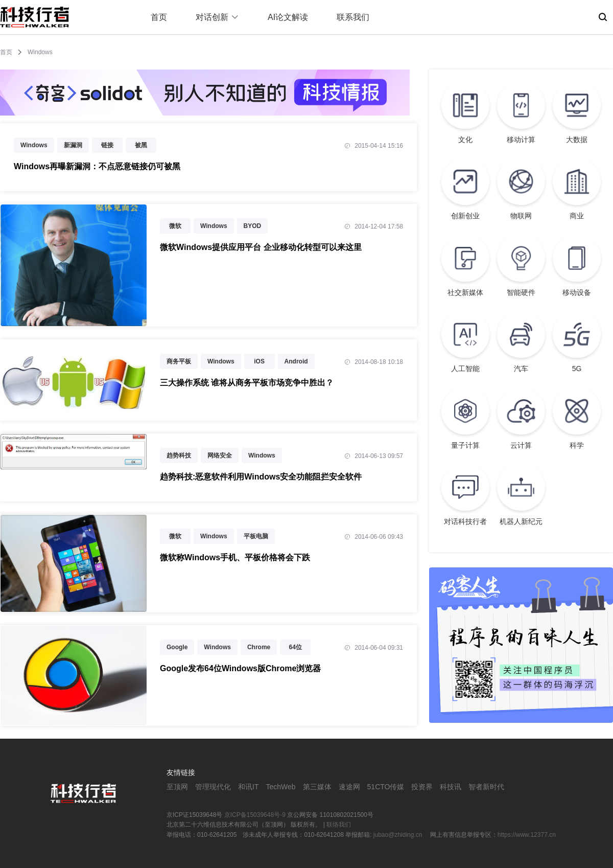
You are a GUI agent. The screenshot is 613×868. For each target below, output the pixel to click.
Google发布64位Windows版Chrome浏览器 (240, 668)
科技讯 (451, 787)
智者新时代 (486, 787)
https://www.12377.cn (527, 835)
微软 (175, 226)
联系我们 (353, 17)
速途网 (349, 787)
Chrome (259, 647)
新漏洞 (73, 145)
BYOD (253, 226)
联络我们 (339, 825)
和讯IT (248, 787)
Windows (34, 145)
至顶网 (177, 787)
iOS (259, 361)
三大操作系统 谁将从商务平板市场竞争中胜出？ (247, 383)
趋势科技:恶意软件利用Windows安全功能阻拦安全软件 (261, 477)
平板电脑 (256, 536)
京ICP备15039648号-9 (255, 815)
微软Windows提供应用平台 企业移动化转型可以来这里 (261, 247)
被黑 (141, 145)
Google (177, 647)
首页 (159, 17)
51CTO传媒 (386, 787)
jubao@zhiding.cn (399, 835)
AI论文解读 (288, 17)
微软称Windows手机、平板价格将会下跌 (235, 557)
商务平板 (179, 361)
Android (296, 361)
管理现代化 (213, 787)
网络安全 (220, 455)
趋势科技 (179, 455)
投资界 (422, 787)
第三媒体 (317, 787)
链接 (107, 145)
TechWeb (280, 787)
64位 (296, 647)
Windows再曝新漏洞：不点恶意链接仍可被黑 (97, 166)
